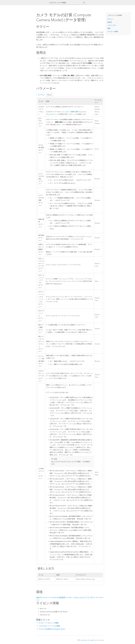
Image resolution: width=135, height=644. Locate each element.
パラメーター (112, 25)
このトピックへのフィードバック (92, 640)
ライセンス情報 (113, 31)
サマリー (110, 19)
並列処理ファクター (66, 598)
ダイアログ (41, 95)
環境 (109, 28)
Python (49, 95)
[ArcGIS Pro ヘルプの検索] (66, 3)
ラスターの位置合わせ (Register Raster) (52, 629)
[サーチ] (84, 3)
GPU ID (55, 598)
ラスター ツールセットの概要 (49, 623)
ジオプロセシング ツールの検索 (49, 626)
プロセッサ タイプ (80, 598)
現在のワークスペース (44, 598)
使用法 (110, 22)
